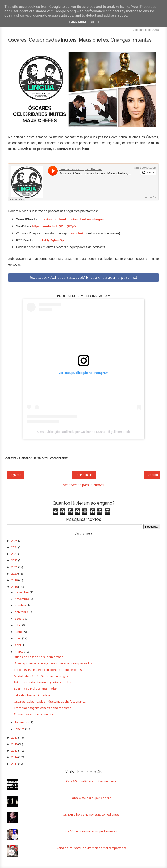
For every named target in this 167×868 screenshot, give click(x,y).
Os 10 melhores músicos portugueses (91, 831)
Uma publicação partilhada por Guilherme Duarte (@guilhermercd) (83, 432)
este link (77, 233)
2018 (15, 587)
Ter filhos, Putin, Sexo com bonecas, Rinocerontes (48, 670)
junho (19, 632)
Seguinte (15, 475)
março (19, 651)
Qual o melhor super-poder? (91, 798)
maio (19, 638)
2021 (15, 567)
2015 (15, 750)
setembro (22, 612)
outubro (21, 605)
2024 (15, 547)
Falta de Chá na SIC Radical (32, 695)
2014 (15, 757)
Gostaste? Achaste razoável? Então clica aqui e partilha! (83, 277)
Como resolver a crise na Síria (34, 714)
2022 (15, 560)
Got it (95, 22)
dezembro (22, 592)
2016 (15, 744)
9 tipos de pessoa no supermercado (39, 657)
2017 (15, 737)
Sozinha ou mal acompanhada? (36, 689)
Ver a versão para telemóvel (84, 485)
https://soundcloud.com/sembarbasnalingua (71, 219)
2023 (15, 554)
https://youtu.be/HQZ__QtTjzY (54, 226)
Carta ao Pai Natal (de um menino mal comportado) (91, 848)
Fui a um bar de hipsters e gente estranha (42, 682)
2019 (15, 580)
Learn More (77, 22)
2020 (15, 574)
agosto (20, 619)
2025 (15, 541)
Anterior (152, 475)
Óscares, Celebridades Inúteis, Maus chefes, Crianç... (50, 701)
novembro (22, 599)
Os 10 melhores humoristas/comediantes (91, 814)
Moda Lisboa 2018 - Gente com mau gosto (42, 676)
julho (19, 625)
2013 (15, 764)
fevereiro (22, 722)
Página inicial (84, 475)
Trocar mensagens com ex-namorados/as (43, 708)
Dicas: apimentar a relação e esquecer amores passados (53, 663)
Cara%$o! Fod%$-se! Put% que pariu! (91, 781)
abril (18, 645)
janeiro (20, 729)
